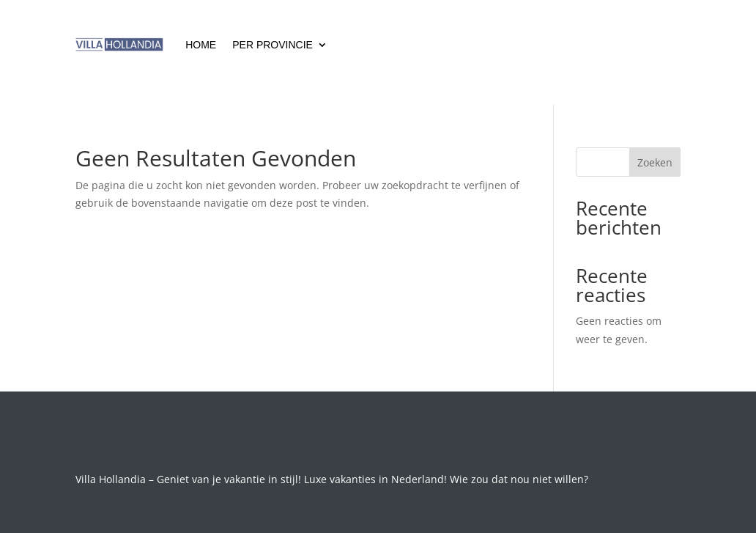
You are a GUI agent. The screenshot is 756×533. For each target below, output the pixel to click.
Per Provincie (273, 45)
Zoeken (655, 162)
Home (201, 45)
